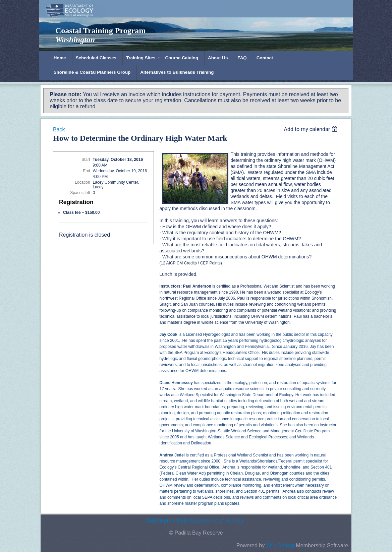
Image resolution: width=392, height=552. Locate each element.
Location (82, 182)
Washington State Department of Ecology (195, 521)
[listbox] (312, 129)
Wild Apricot (280, 545)
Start (86, 160)
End (86, 171)
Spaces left (80, 193)
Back (59, 130)
